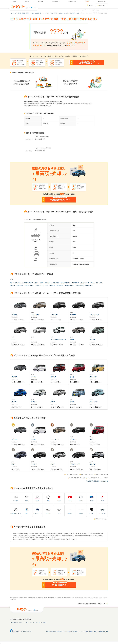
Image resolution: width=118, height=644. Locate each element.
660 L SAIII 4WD (30, 285)
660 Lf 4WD (39, 285)
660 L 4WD (99, 283)
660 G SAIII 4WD (65, 283)
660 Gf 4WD (75, 283)
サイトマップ (105, 10)
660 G (42, 283)
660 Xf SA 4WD (89, 285)
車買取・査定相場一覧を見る (77, 478)
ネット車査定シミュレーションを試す (98, 478)
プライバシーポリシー (51, 631)
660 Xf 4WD (79, 285)
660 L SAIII (20, 285)
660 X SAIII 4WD (69, 285)
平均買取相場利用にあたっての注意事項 (97, 481)
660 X (46, 285)
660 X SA (52, 285)
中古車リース (28, 622)
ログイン (91, 5)
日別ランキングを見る (72, 474)
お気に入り (102, 5)
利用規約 (59, 631)
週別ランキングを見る (87, 474)
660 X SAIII (60, 285)
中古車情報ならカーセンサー (17, 622)
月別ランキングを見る (102, 474)
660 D (36, 283)
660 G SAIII (56, 283)
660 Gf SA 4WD (85, 283)
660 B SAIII (18, 283)
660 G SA (48, 283)
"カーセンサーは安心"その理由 (70, 631)
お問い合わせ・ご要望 (91, 631)
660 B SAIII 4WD (28, 283)
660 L (93, 283)
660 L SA (13, 285)
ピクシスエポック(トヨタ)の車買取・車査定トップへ (92, 604)
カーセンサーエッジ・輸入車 (40, 622)
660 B (12, 283)
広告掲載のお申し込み (103, 631)
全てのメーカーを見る (102, 519)
